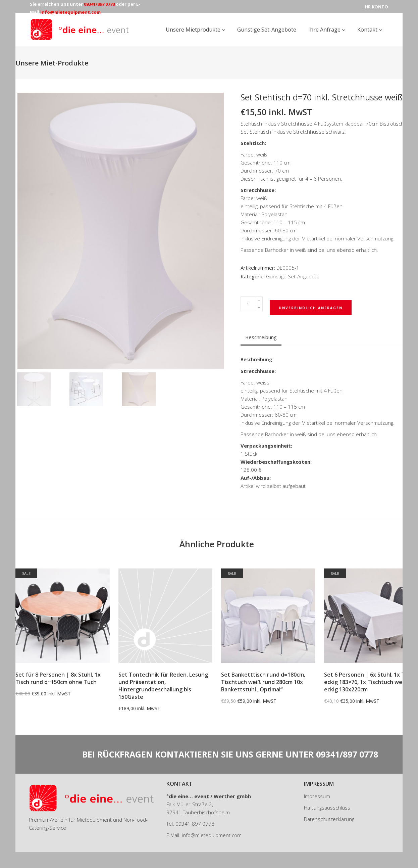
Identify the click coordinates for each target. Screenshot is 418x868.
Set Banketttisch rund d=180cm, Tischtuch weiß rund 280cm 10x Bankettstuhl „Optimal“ (263, 682)
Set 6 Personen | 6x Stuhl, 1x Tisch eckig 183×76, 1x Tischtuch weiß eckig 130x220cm (370, 682)
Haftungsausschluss (327, 808)
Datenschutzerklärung (329, 819)
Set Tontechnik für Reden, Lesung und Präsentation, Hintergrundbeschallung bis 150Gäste (163, 686)
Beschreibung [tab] (261, 337)
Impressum (317, 796)
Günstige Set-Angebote (293, 276)
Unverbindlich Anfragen (311, 308)
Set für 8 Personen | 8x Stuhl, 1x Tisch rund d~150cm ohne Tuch (58, 678)
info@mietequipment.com (212, 835)
